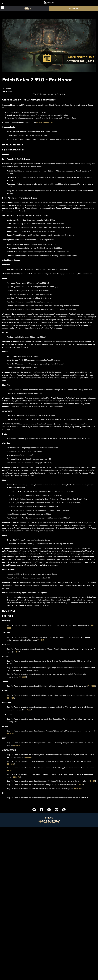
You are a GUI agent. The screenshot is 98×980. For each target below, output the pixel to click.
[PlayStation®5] (66, 848)
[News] (49, 958)
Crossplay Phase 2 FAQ (45, 122)
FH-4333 (92, 686)
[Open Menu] (3, 8)
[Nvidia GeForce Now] (49, 878)
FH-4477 (16, 745)
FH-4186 (17, 777)
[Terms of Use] (49, 978)
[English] (49, 917)
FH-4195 (92, 781)
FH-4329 (11, 698)
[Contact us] (49, 971)
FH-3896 (80, 785)
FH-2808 (23, 677)
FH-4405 (29, 757)
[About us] (49, 954)
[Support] (49, 963)
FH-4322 (11, 771)
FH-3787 (78, 788)
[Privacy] (49, 974)
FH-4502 (11, 764)
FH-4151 (16, 652)
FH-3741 (10, 734)
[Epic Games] (66, 862)
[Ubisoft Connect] (49, 949)
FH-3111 (41, 640)
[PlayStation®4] (66, 853)
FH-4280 (28, 710)
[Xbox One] (66, 844)
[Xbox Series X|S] (66, 840)
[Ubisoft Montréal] (33, 840)
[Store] (49, 945)
